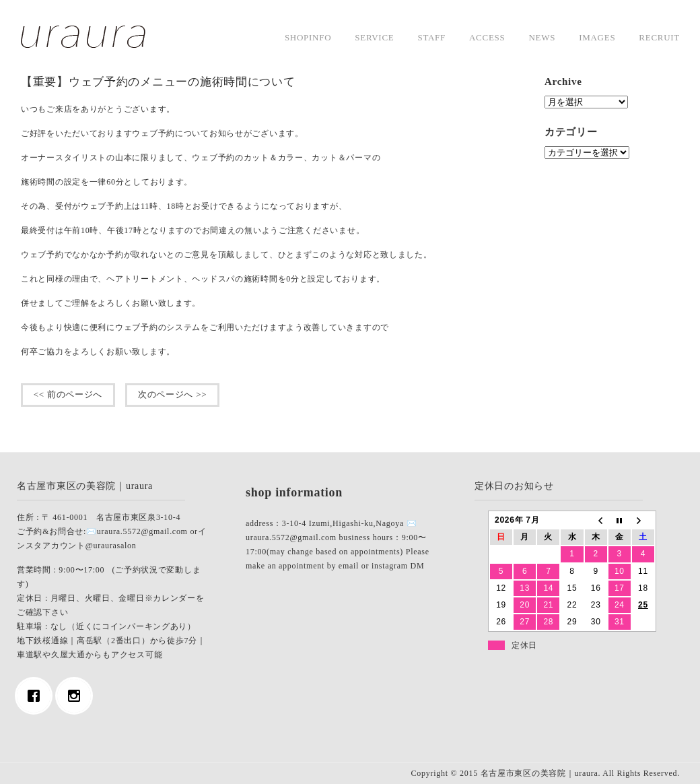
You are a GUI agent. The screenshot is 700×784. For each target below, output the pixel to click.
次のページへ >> (172, 394)
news (542, 37)
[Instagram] (77, 696)
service (374, 37)
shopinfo (308, 37)
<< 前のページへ (68, 394)
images (597, 37)
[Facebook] (37, 696)
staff (431, 37)
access (487, 37)
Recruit (659, 37)
